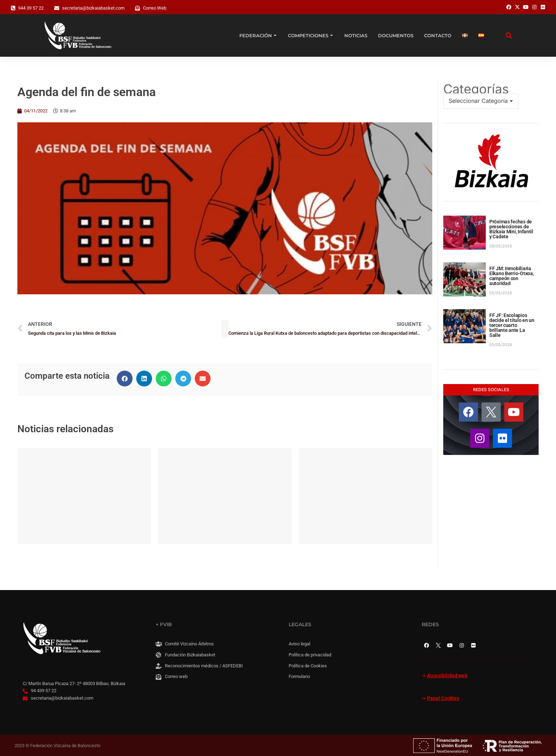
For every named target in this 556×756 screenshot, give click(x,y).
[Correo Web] (138, 8)
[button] (125, 379)
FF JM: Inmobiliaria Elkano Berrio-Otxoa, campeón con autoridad (511, 276)
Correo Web (155, 8)
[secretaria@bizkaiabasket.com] (57, 8)
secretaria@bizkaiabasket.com (93, 8)
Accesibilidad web (447, 676)
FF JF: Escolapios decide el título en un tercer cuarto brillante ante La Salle (512, 325)
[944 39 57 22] (13, 8)
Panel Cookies (443, 698)
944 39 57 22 (31, 8)
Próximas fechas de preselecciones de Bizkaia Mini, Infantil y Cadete (511, 229)
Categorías (476, 89)
